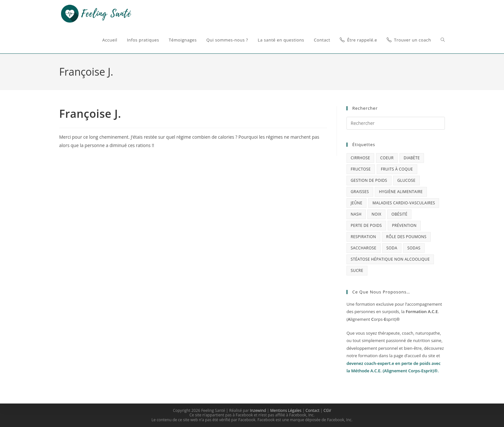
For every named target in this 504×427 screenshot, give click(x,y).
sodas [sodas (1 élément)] (414, 248)
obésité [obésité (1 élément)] (400, 214)
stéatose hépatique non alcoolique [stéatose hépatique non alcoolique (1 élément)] (390, 259)
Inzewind (258, 410)
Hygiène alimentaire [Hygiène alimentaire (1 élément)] (401, 192)
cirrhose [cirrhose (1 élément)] (360, 158)
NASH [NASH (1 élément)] (356, 214)
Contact (313, 410)
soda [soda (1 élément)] (392, 248)
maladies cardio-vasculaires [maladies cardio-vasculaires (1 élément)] (404, 203)
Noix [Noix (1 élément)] (376, 214)
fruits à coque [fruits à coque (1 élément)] (397, 169)
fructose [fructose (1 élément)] (361, 169)
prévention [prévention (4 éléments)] (404, 225)
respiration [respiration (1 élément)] (363, 237)
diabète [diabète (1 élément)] (412, 158)
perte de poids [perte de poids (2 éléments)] (366, 225)
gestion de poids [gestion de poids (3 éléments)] (369, 180)
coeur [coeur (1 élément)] (387, 158)
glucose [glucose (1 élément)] (406, 180)
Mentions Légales (286, 410)
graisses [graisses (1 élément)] (360, 192)
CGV (327, 410)
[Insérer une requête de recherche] (396, 123)
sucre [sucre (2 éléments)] (357, 270)
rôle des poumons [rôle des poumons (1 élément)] (406, 237)
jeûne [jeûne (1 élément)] (356, 203)
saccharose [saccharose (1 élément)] (364, 248)
